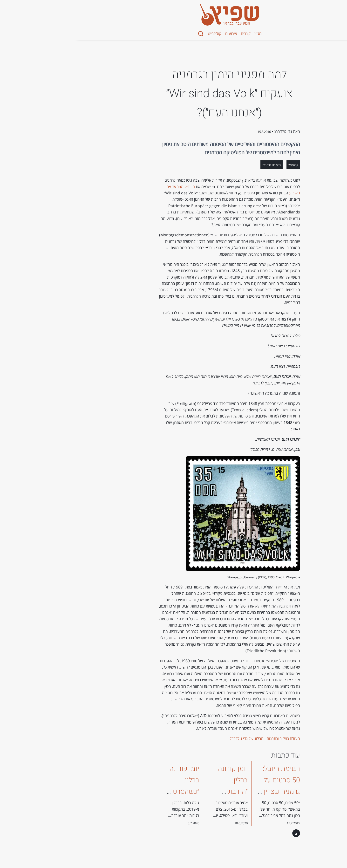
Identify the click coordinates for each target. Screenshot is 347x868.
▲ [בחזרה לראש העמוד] (240, 833)
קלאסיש (237, 165)
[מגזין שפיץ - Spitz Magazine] (173, 15)
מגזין (202, 34)
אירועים (175, 34)
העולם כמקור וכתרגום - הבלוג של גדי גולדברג (209, 738)
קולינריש (159, 34)
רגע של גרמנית (216, 165)
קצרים (190, 34)
